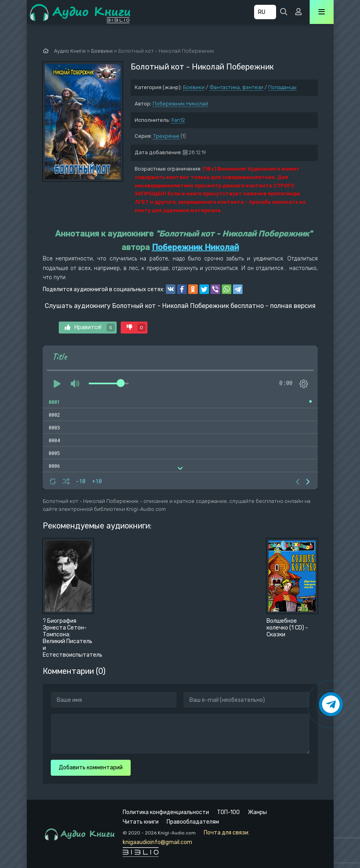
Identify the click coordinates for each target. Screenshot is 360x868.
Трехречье (166, 136)
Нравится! (90, 328)
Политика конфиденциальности (166, 812)
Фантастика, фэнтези (236, 87)
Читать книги (141, 822)
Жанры (257, 812)
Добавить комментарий (91, 768)
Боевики (194, 87)
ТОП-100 (228, 812)
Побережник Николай (180, 104)
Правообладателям (193, 822)
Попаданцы (282, 87)
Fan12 (178, 120)
